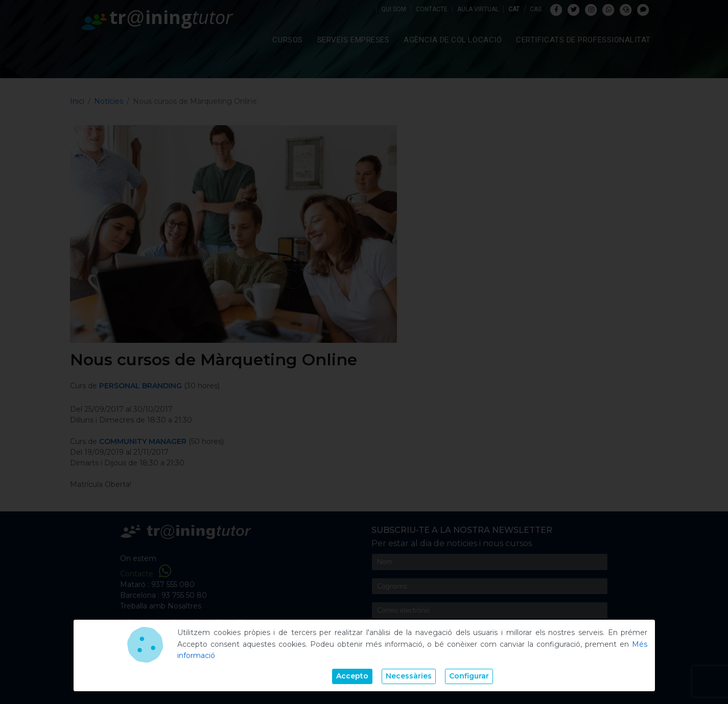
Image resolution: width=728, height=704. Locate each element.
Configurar (469, 676)
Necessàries (409, 676)
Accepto (352, 676)
